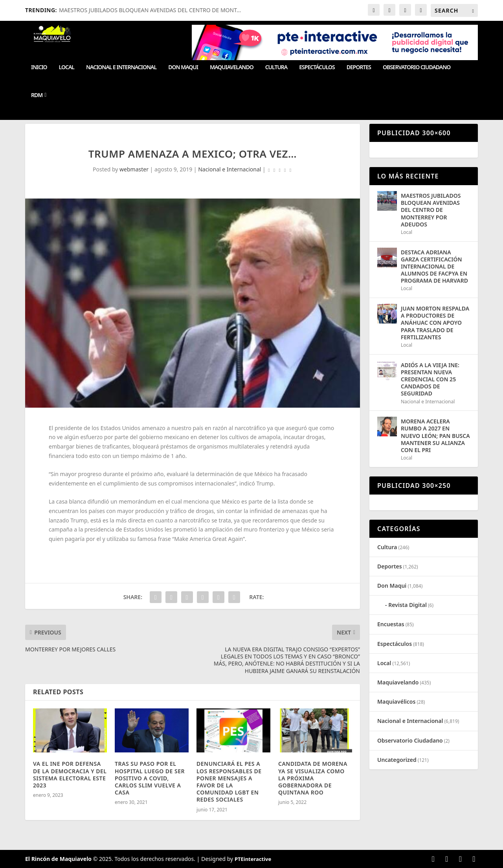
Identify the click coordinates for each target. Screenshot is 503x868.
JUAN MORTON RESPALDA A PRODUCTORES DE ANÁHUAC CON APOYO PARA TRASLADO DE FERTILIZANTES (435, 323)
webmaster (134, 169)
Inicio (39, 67)
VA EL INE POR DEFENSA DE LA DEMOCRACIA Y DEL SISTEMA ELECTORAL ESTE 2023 (70, 774)
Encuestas (391, 624)
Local (67, 67)
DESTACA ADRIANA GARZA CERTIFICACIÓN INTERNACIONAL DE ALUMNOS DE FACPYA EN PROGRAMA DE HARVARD (434, 267)
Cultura (276, 67)
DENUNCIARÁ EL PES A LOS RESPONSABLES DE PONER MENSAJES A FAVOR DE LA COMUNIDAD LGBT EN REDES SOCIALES (229, 782)
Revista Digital (408, 605)
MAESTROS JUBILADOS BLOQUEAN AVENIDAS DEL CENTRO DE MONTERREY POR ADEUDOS (431, 210)
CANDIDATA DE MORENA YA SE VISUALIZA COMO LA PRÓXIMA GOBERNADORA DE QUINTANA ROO (313, 778)
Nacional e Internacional (121, 67)
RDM (37, 95)
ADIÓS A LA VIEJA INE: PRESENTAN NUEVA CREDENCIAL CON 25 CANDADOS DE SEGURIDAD (430, 379)
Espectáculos (317, 67)
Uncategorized (397, 760)
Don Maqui (183, 67)
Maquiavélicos (396, 702)
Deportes (359, 67)
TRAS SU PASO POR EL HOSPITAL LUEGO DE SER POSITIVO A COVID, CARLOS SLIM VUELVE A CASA (150, 778)
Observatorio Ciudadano (417, 67)
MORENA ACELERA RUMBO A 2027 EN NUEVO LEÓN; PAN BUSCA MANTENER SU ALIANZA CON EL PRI (435, 436)
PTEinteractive (253, 859)
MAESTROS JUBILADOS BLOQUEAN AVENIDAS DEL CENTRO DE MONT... (150, 10)
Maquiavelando (232, 67)
